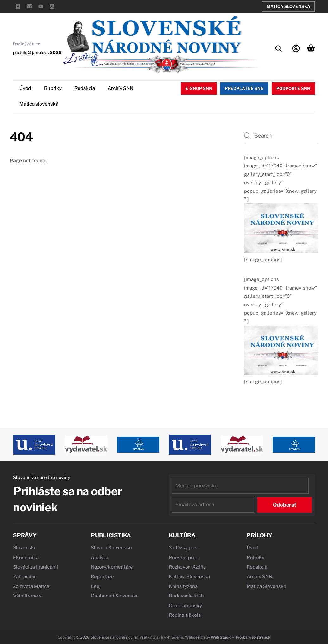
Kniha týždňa (183, 586)
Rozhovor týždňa (187, 567)
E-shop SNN (199, 88)
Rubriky (53, 88)
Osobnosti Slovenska (115, 596)
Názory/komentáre (112, 567)
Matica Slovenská (288, 6)
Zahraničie (25, 577)
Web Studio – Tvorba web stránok (241, 637)
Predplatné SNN (244, 88)
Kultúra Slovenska (189, 577)
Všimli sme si (28, 596)
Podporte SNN (293, 88)
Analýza (100, 558)
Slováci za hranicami (35, 567)
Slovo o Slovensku (111, 548)
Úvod (25, 88)
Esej (96, 586)
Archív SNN (120, 88)
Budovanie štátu (187, 596)
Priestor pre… (184, 558)
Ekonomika (26, 558)
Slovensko (25, 548)
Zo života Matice (31, 586)
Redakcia (85, 88)
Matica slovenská (39, 104)
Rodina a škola (185, 615)
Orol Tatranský (185, 606)
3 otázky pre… (184, 548)
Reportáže (102, 577)
